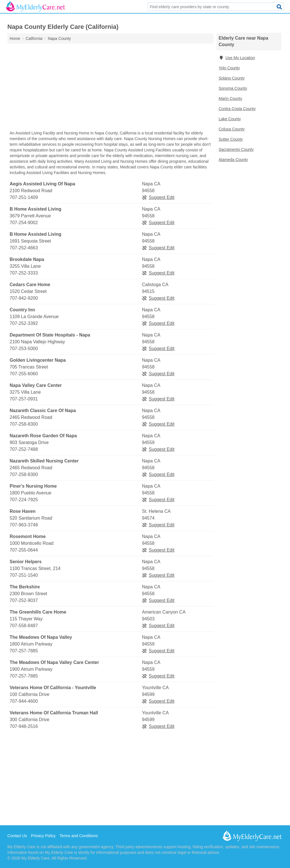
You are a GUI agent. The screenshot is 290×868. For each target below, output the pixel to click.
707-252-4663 (24, 248)
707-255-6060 (24, 374)
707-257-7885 (24, 651)
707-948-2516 (24, 726)
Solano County (232, 78)
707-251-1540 (24, 575)
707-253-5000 (24, 349)
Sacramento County (236, 149)
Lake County (230, 119)
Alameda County (233, 160)
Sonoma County (233, 88)
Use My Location (237, 58)
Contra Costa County (237, 109)
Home (15, 38)
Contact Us (17, 836)
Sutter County (231, 139)
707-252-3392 (24, 323)
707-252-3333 (24, 273)
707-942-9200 (24, 298)
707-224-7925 (24, 500)
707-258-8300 (24, 424)
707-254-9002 (24, 223)
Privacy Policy (43, 836)
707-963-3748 (24, 525)
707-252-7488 (24, 449)
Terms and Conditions (79, 836)
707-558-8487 (24, 626)
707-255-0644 (24, 550)
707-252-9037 (24, 600)
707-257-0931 (24, 399)
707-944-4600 (24, 701)
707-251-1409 (24, 197)
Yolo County (229, 68)
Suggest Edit (158, 197)
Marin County (230, 98)
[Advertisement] (110, 88)
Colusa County (232, 129)
